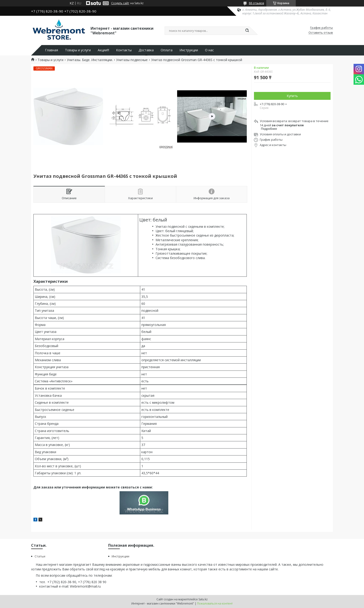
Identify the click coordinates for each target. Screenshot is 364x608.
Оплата (167, 50)
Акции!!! (103, 50)
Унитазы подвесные (132, 60)
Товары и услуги (78, 50)
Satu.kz (203, 599)
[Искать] (247, 31)
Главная (52, 50)
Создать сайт (120, 3)
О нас (209, 50)
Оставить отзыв (321, 33)
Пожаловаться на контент (215, 603)
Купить (292, 96)
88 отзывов (256, 3)
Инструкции (189, 50)
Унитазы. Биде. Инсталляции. (90, 60)
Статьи (40, 556)
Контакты (124, 50)
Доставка (146, 50)
